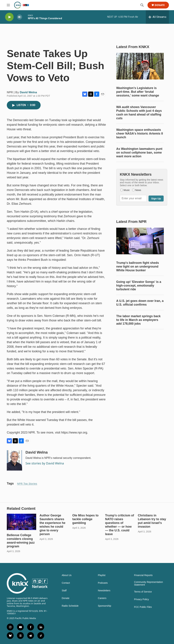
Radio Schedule (70, 606)
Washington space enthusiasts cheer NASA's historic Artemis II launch (140, 134)
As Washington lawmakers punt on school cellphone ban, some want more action (139, 153)
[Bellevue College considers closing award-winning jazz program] (21, 522)
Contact (66, 583)
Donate (160, 5)
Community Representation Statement (149, 583)
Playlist (102, 575)
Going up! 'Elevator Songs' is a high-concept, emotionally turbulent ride (139, 286)
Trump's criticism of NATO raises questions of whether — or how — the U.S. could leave (119, 525)
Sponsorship (105, 606)
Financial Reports (143, 575)
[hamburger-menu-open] (8, 5)
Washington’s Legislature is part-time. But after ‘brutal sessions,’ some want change (138, 92)
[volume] (20, 17)
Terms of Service (143, 592)
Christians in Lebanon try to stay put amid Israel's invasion (152, 521)
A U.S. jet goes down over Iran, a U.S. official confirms (140, 303)
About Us (67, 575)
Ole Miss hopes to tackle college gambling (85, 519)
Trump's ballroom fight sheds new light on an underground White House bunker (138, 267)
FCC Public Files (143, 607)
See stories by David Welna (45, 463)
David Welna (28, 92)
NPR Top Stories (27, 484)
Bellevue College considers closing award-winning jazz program (21, 541)
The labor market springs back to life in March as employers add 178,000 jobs (138, 320)
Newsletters (104, 591)
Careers (102, 598)
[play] (9, 17)
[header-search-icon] (142, 5)
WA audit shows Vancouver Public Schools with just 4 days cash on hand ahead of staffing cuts (139, 113)
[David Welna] (14, 460)
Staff (64, 591)
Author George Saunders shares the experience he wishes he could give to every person (53, 525)
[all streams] (157, 17)
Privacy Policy (141, 599)
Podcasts (103, 583)
